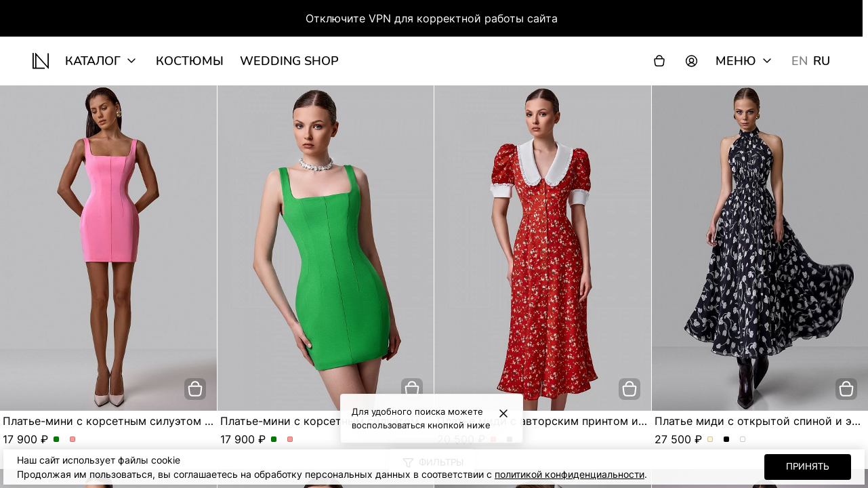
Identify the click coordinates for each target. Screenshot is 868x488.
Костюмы (190, 61)
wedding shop (289, 61)
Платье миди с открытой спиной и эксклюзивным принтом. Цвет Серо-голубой (743, 440)
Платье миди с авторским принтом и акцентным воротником (603, 421)
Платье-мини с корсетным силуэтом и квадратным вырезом (167, 421)
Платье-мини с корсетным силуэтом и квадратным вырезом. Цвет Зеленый (57, 440)
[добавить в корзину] (195, 389)
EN (800, 61)
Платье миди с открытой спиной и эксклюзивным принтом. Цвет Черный (727, 440)
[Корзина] (659, 61)
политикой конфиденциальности (570, 474)
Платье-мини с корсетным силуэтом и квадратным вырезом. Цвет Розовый (73, 440)
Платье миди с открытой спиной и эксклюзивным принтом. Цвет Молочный (710, 440)
